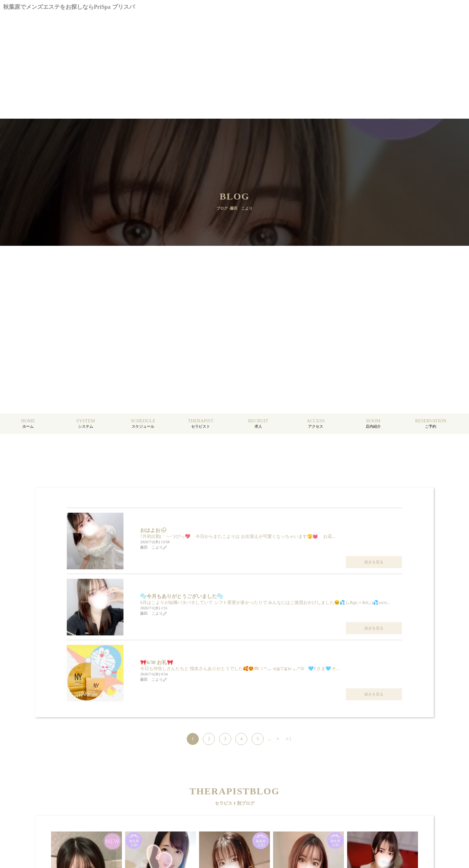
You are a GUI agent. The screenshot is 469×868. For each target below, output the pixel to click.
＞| (288, 738)
